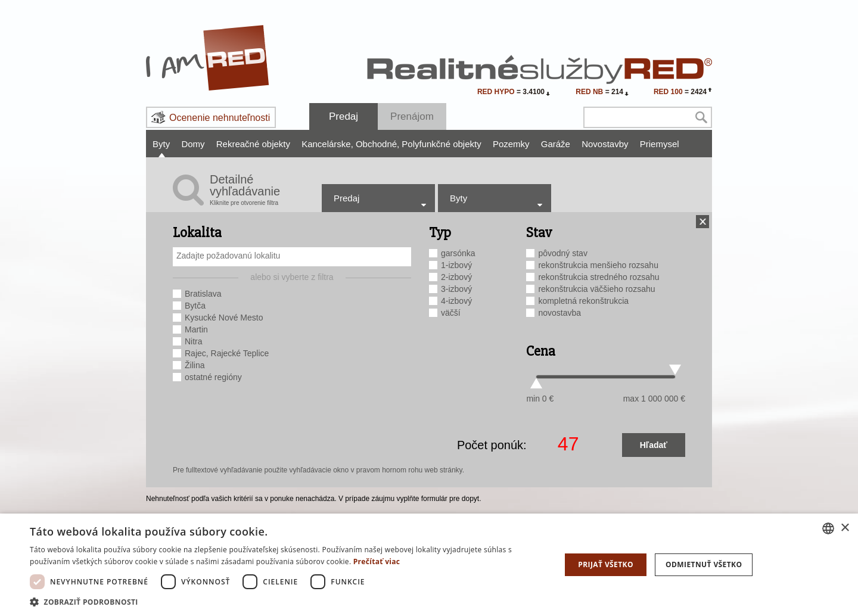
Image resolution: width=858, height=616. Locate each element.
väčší (451, 313)
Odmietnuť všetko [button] (704, 564)
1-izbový (456, 265)
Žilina (195, 365)
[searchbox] (293, 256)
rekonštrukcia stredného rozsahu (599, 277)
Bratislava (203, 294)
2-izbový (456, 277)
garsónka (458, 253)
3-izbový (456, 289)
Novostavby (605, 144)
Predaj (343, 116)
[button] (287, 601)
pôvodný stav (563, 253)
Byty (161, 144)
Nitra (194, 341)
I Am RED (208, 58)
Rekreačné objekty (253, 144)
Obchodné (377, 144)
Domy (193, 144)
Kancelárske (327, 144)
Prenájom (412, 116)
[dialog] (429, 565)
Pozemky (511, 144)
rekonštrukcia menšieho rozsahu (598, 265)
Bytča (195, 306)
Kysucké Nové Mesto (224, 318)
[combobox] (292, 257)
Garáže (556, 144)
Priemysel (660, 144)
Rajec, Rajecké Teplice (227, 353)
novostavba (559, 313)
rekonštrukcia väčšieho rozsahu (596, 289)
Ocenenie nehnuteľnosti (220, 118)
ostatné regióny (213, 377)
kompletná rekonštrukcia (583, 301)
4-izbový (456, 301)
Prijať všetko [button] (606, 564)
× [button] (845, 528)
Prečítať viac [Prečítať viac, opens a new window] (377, 561)
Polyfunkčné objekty (441, 144)
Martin (196, 329)
